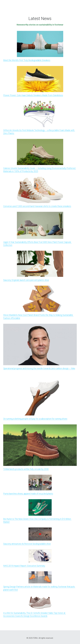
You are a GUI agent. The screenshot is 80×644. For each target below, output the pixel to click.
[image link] (40, 44)
